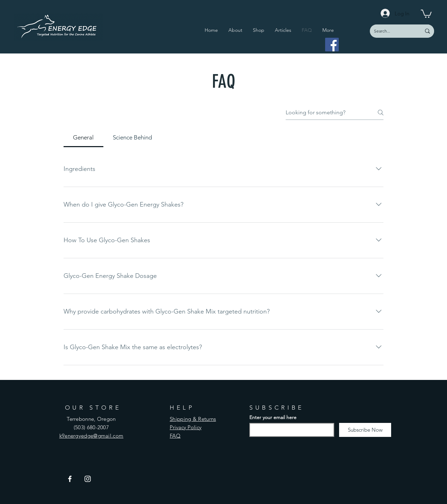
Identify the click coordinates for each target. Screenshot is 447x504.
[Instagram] (88, 479)
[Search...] (390, 31)
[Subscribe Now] (365, 430)
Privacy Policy (186, 427)
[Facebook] (332, 45)
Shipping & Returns (193, 419)
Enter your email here (273, 417)
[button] (426, 13)
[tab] (83, 138)
